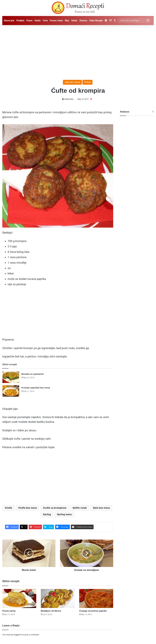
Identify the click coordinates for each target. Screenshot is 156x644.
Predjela (20, 21)
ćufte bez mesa (28, 508)
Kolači (38, 21)
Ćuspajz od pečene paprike (93, 611)
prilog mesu (65, 514)
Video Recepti (96, 21)
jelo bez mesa (102, 508)
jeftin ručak (80, 508)
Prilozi (87, 82)
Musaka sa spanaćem (33, 374)
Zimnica (83, 21)
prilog (48, 514)
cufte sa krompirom (55, 508)
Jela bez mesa (72, 82)
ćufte (9, 508)
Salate (74, 21)
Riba (67, 21)
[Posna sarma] (19, 599)
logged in (18, 635)
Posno (29, 21)
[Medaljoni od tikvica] (58, 599)
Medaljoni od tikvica (51, 611)
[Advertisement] (78, 51)
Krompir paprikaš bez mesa (36, 388)
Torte (45, 21)
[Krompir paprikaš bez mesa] (11, 391)
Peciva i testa (56, 21)
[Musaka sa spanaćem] (11, 377)
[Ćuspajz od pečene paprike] (96, 599)
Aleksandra (69, 99)
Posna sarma (9, 611)
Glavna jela (9, 21)
